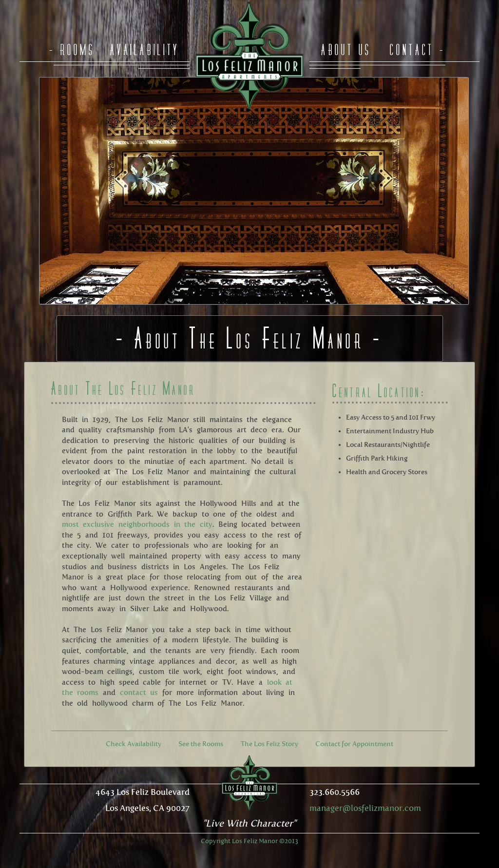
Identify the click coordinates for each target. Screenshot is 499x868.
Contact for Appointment (354, 744)
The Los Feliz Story (269, 744)
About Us (346, 49)
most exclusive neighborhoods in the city (137, 524)
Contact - (418, 49)
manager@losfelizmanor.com (365, 808)
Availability (145, 49)
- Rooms (72, 49)
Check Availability (134, 744)
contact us (139, 693)
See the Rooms (201, 744)
